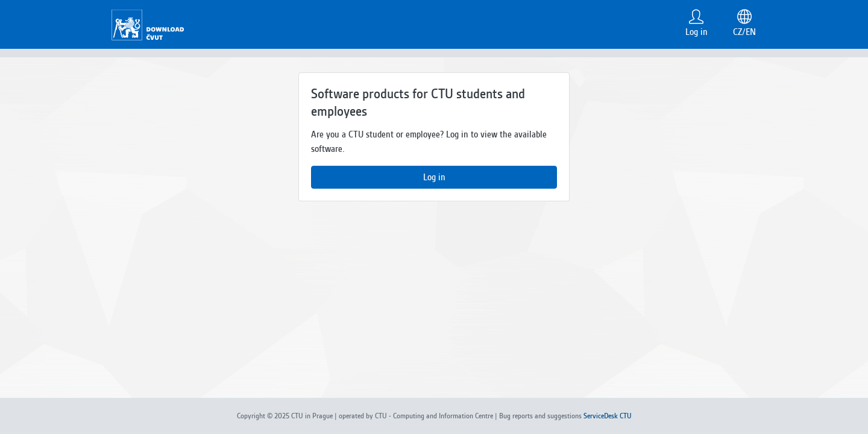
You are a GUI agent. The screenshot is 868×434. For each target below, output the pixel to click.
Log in (434, 177)
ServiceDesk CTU (608, 416)
